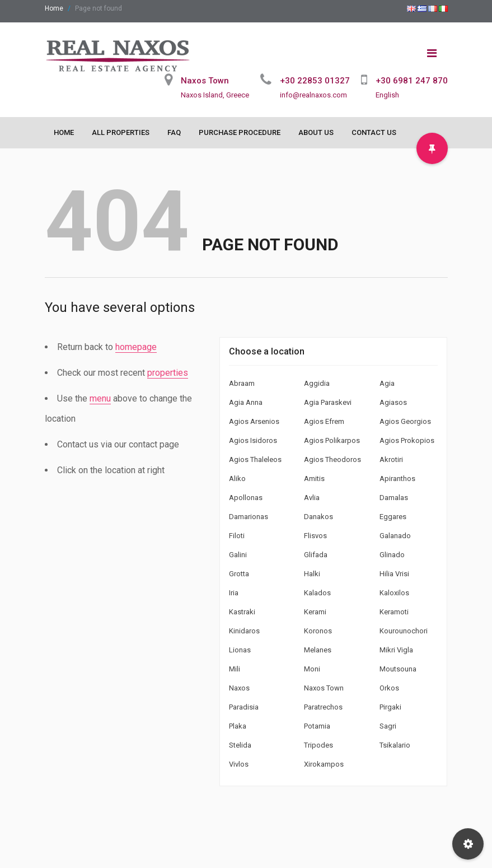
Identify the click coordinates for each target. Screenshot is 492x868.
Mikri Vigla (396, 650)
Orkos (389, 688)
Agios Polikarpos (332, 440)
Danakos (318, 517)
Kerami (315, 612)
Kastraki (242, 612)
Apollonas (246, 498)
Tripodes (318, 745)
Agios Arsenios (254, 421)
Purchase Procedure (240, 132)
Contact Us (374, 132)
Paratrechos (323, 707)
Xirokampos (324, 764)
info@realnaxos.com (313, 95)
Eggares (393, 517)
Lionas (240, 650)
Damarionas (249, 517)
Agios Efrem (324, 421)
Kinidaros (244, 631)
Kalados (317, 593)
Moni (312, 669)
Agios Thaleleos (255, 459)
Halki (312, 574)
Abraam (242, 383)
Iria (234, 593)
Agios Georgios (405, 421)
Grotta (239, 574)
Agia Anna (246, 402)
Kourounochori (404, 631)
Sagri (388, 726)
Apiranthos (397, 479)
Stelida (240, 745)
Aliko (237, 479)
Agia (387, 383)
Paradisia (244, 707)
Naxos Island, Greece (215, 95)
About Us (316, 132)
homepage (136, 347)
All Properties (121, 132)
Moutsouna (398, 669)
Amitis (314, 479)
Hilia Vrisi (394, 574)
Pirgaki (390, 707)
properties (168, 373)
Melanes (318, 650)
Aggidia (317, 383)
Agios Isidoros (253, 440)
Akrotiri (391, 459)
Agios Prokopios (407, 440)
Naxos (239, 688)
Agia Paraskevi (328, 402)
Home (54, 8)
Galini (238, 555)
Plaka (238, 726)
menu (100, 398)
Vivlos (239, 764)
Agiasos (393, 402)
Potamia (317, 726)
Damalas (394, 498)
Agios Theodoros (332, 459)
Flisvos (315, 536)
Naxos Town (324, 688)
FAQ (174, 132)
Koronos (318, 631)
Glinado (392, 555)
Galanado (395, 536)
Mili (235, 669)
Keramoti (394, 612)
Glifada (316, 555)
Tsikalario (395, 745)
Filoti (237, 536)
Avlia (312, 498)
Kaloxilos (394, 593)
